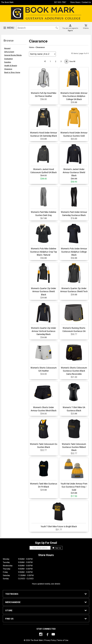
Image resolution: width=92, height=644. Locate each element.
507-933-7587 (60, 2)
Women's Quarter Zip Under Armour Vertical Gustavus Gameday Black (44, 319)
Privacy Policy (50, 640)
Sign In (70, 31)
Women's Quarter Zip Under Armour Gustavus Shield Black (44, 279)
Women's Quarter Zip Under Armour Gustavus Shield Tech (74, 278)
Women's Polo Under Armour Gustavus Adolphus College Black (74, 240)
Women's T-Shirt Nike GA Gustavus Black (74, 397)
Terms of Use (63, 640)
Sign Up (57, 548)
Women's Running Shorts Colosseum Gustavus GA (74, 318)
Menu (11, 28)
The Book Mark (7, 2)
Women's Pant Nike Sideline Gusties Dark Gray (44, 202)
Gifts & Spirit (9, 52)
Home (31, 47)
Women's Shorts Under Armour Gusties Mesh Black (44, 397)
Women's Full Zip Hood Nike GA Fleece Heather (44, 83)
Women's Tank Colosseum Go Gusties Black (44, 434)
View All (72, 61)
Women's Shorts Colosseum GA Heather (44, 357)
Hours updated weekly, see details (46, 584)
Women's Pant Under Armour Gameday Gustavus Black (74, 202)
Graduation (9, 59)
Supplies (8, 62)
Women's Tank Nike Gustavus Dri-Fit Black (44, 473)
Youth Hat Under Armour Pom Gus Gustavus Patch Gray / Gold (74, 475)
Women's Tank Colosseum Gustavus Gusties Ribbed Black (74, 435)
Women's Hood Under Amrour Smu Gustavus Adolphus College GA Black (74, 84)
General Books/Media (13, 55)
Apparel (7, 48)
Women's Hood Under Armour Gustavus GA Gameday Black (44, 122)
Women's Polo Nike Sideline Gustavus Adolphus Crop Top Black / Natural (44, 240)
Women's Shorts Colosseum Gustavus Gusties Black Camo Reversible (74, 359)
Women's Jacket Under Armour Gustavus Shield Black (74, 160)
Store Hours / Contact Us (81, 2)
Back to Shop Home (12, 72)
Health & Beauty (11, 66)
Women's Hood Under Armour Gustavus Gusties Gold (74, 122)
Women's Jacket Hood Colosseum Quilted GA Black (44, 159)
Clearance (8, 69)
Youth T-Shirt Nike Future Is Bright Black (59, 514)
